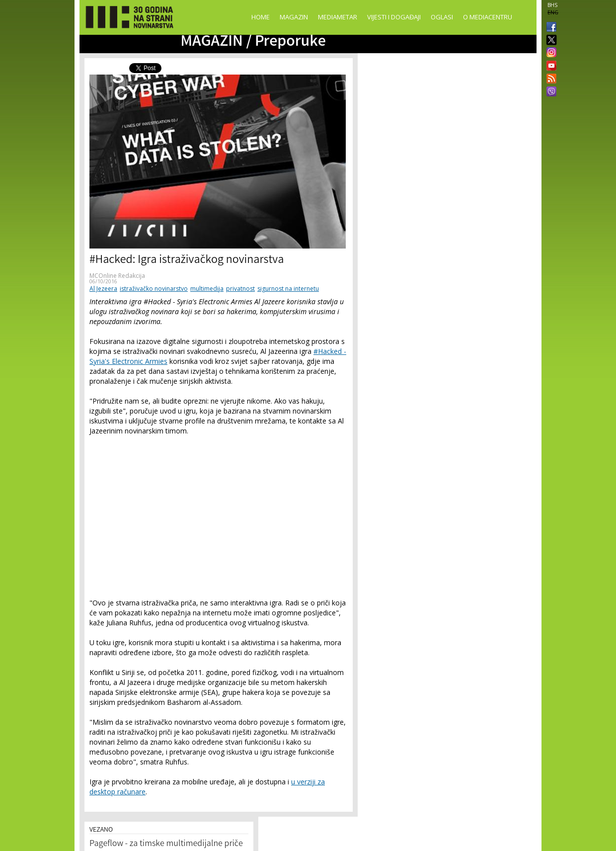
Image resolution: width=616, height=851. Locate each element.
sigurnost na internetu (288, 289)
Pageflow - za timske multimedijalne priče (166, 844)
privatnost (240, 289)
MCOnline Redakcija (117, 276)
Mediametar (338, 17)
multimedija (207, 289)
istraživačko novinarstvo (154, 289)
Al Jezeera (103, 289)
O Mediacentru (488, 17)
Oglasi (442, 17)
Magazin (294, 17)
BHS (552, 5)
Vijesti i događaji (394, 17)
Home (261, 17)
